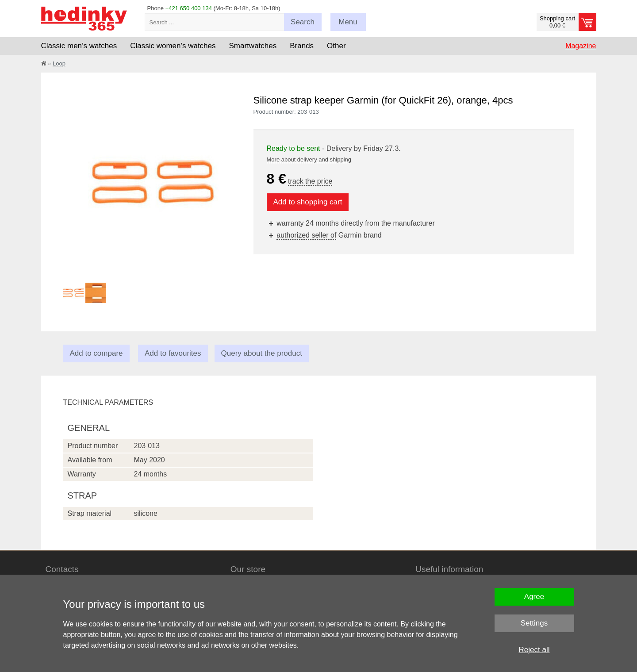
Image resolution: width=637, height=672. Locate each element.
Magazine (581, 46)
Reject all (534, 650)
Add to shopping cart (308, 202)
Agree (534, 597)
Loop (59, 63)
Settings (534, 623)
